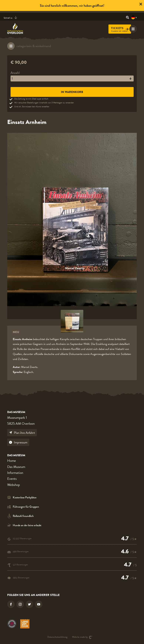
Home (12, 461)
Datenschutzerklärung (57, 637)
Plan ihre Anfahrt (22, 433)
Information (15, 473)
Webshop (14, 485)
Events (12, 479)
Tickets (120, 28)
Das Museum (16, 467)
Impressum (18, 442)
